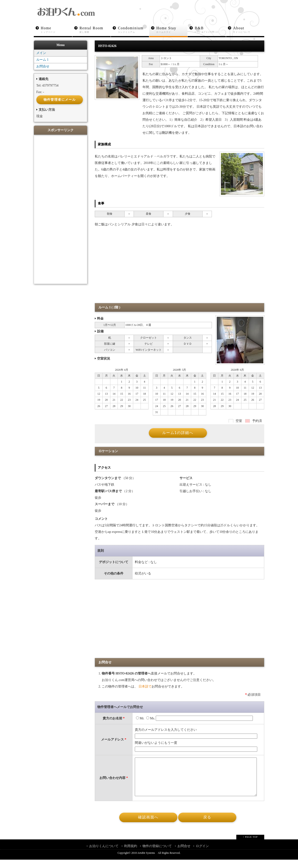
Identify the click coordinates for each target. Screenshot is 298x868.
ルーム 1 (42, 61)
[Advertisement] (179, 268)
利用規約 (131, 854)
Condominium (134, 30)
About (249, 30)
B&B (210, 30)
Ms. (151, 720)
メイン (41, 54)
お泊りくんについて (104, 854)
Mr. (140, 720)
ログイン (202, 854)
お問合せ (43, 68)
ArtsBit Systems (146, 861)
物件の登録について (157, 854)
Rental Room (95, 30)
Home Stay (172, 30)
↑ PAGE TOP (250, 845)
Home (56, 30)
